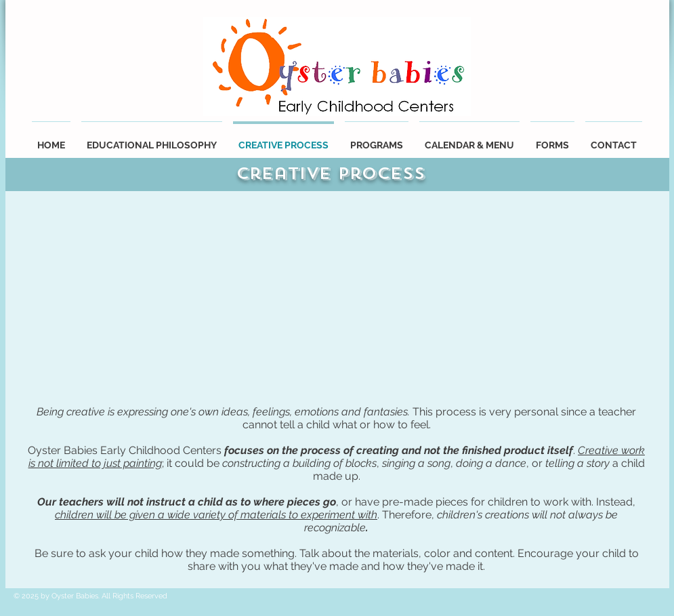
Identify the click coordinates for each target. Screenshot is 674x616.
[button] (469, 139)
